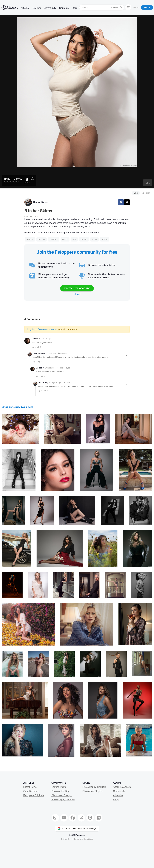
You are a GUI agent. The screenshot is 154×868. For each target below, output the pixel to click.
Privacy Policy (67, 839)
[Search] (95, 7)
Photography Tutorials (94, 787)
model (65, 239)
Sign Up (147, 7)
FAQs (116, 800)
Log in (78, 294)
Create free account (77, 288)
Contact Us (119, 791)
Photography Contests (63, 800)
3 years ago (46, 339)
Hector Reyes (41, 202)
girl (74, 239)
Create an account (47, 329)
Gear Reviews (31, 791)
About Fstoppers (122, 787)
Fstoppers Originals (34, 795)
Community (50, 8)
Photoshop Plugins (92, 791)
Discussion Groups (62, 795)
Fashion (30, 239)
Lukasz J (36, 339)
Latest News (30, 787)
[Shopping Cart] (128, 7)
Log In (136, 7)
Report (146, 193)
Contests (64, 8)
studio (105, 239)
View (136, 193)
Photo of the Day (60, 791)
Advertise (118, 795)
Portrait (54, 239)
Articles (25, 8)
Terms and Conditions (83, 839)
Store (75, 8)
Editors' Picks (59, 787)
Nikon (94, 239)
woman (84, 239)
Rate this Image (13, 179)
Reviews (36, 8)
